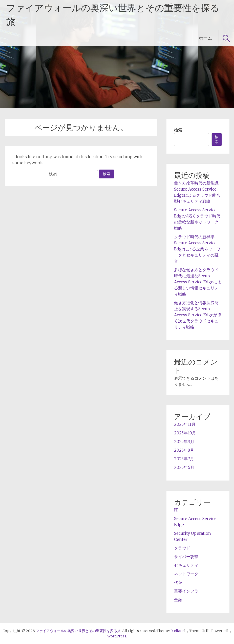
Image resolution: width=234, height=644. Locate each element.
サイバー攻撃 (186, 557)
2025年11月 (185, 424)
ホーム (205, 38)
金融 (178, 600)
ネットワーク (186, 574)
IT (176, 510)
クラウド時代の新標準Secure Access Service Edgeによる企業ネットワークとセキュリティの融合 (197, 249)
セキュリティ (186, 565)
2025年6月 (184, 467)
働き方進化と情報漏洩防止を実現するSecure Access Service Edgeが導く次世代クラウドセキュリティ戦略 (198, 315)
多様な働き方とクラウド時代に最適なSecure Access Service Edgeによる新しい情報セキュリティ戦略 (198, 282)
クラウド (182, 548)
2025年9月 (184, 441)
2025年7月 (184, 459)
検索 (178, 130)
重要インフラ (186, 591)
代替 (178, 582)
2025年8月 (184, 450)
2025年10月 (185, 433)
